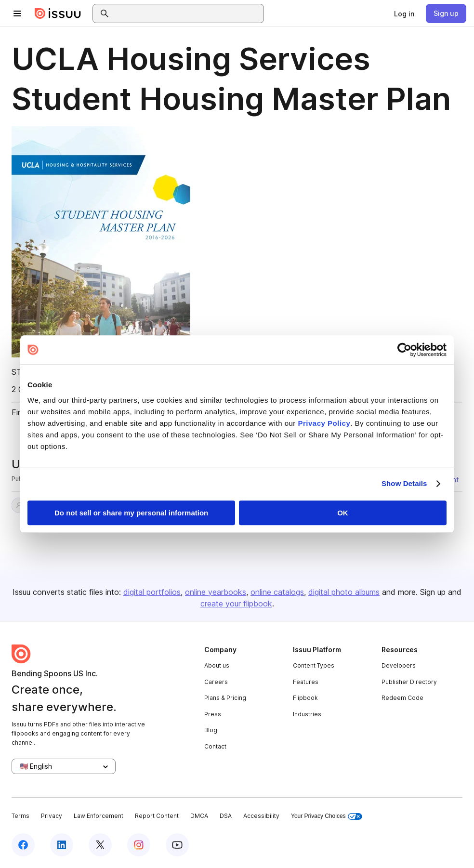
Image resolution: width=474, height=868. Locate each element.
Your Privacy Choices (327, 816)
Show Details (404, 483)
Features (306, 682)
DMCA (199, 816)
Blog (211, 730)
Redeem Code (402, 698)
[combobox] (187, 13)
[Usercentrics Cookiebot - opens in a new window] (404, 350)
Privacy (52, 816)
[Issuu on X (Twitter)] (100, 845)
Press (213, 714)
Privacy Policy (324, 423)
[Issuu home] (58, 13)
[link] (404, 13)
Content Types (314, 665)
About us (217, 665)
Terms (20, 816)
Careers (216, 682)
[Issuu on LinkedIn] (62, 845)
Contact (215, 746)
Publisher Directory (409, 682)
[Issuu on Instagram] (139, 845)
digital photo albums (344, 592)
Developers (399, 665)
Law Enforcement (99, 816)
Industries (307, 714)
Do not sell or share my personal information (131, 513)
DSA (226, 816)
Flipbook (305, 698)
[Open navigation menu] (17, 13)
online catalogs (277, 592)
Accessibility (261, 816)
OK (343, 513)
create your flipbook (236, 604)
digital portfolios (152, 592)
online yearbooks (216, 592)
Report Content (157, 816)
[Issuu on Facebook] (23, 845)
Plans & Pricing (225, 698)
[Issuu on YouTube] (177, 845)
